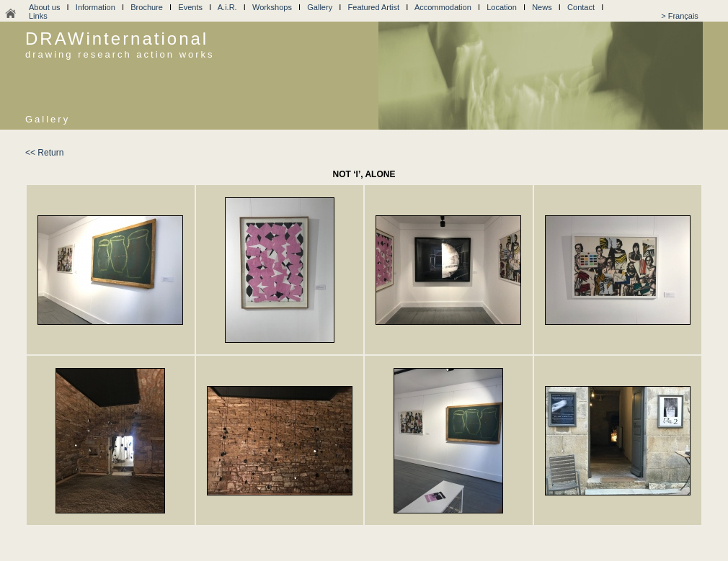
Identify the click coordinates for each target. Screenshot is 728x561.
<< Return (44, 153)
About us (44, 7)
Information (96, 7)
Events (190, 7)
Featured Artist (374, 7)
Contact (581, 7)
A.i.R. (227, 7)
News (542, 7)
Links (38, 16)
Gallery (320, 7)
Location (502, 7)
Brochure (147, 7)
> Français (680, 16)
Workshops (272, 7)
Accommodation (443, 7)
